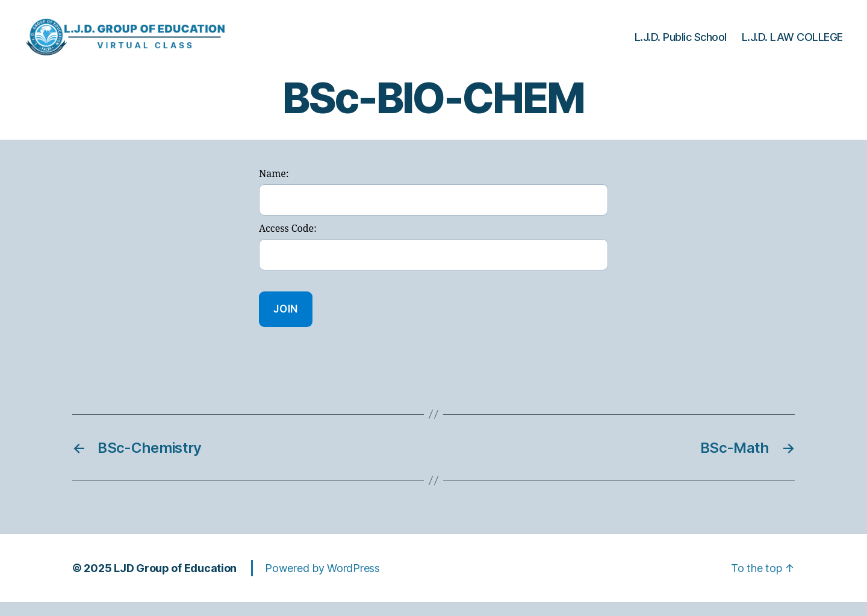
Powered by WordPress (322, 582)
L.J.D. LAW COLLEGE (792, 44)
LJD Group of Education (175, 582)
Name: (274, 188)
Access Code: (288, 243)
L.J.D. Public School (681, 44)
